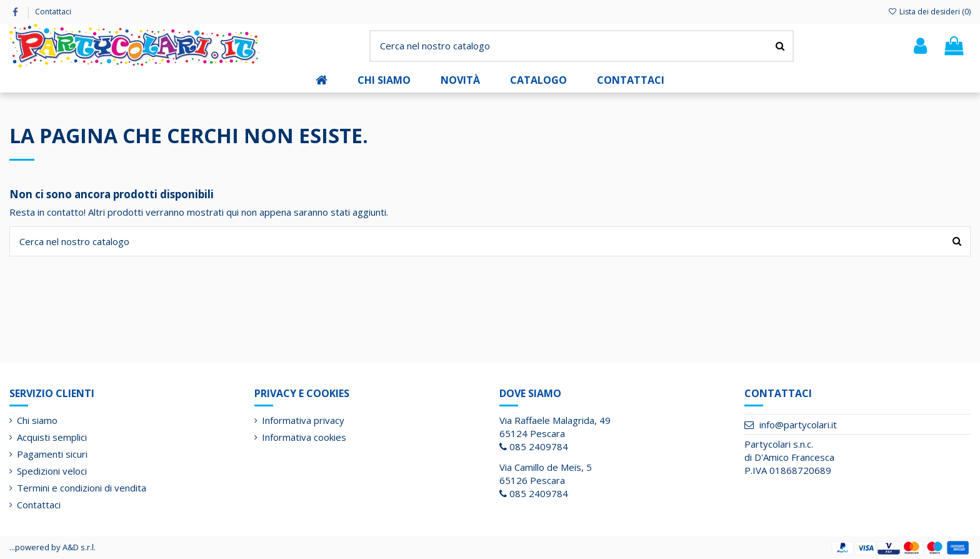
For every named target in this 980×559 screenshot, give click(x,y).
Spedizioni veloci (52, 471)
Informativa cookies (304, 437)
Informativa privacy (303, 420)
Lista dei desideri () (929, 12)
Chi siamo (37, 420)
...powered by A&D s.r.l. (52, 547)
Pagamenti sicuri (52, 454)
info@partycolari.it (798, 425)
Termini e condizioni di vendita (82, 488)
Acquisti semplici (52, 437)
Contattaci (53, 12)
